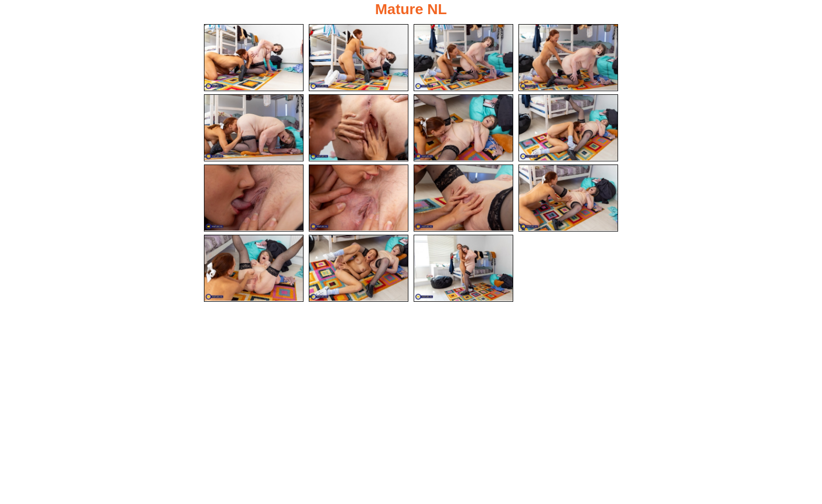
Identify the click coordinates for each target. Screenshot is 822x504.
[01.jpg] (254, 58)
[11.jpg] (463, 198)
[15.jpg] (463, 268)
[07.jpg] (463, 128)
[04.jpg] (568, 58)
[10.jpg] (359, 198)
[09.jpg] (254, 198)
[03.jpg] (463, 58)
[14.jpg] (359, 268)
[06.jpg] (359, 128)
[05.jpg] (254, 128)
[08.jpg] (568, 128)
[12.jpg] (568, 198)
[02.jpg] (359, 58)
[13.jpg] (254, 268)
